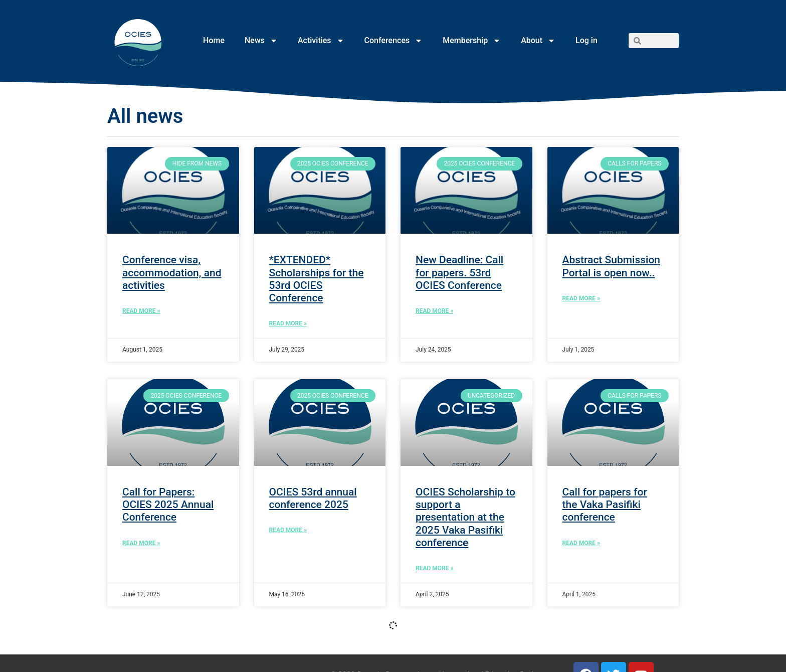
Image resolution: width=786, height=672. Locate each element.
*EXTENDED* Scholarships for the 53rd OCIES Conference (317, 279)
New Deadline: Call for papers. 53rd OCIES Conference (459, 272)
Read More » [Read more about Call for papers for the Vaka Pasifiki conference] (581, 543)
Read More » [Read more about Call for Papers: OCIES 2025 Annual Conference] (141, 543)
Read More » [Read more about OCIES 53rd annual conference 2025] (288, 530)
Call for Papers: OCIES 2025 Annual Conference (168, 505)
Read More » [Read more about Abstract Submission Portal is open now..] (581, 298)
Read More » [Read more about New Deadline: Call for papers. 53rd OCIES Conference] (434, 311)
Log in (586, 40)
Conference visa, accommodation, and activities (172, 272)
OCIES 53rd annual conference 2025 (313, 498)
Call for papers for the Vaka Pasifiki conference (605, 505)
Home (214, 40)
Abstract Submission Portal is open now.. (612, 266)
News (261, 41)
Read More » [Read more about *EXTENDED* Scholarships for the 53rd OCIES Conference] (288, 323)
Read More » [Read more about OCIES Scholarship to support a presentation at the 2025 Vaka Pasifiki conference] (434, 568)
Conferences (394, 41)
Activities (321, 41)
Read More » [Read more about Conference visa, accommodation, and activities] (141, 311)
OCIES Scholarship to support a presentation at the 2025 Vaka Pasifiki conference (465, 517)
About (538, 41)
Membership (472, 41)
